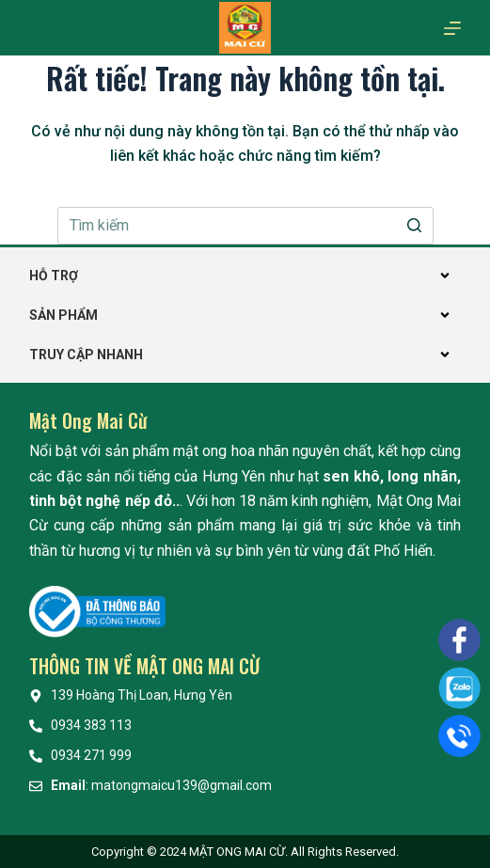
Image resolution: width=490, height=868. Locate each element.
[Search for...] (245, 226)
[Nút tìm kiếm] (415, 226)
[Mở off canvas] (452, 28)
